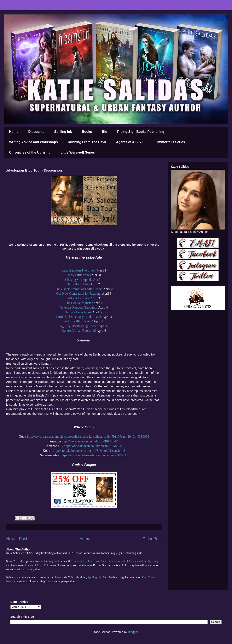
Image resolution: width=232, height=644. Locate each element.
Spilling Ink (63, 132)
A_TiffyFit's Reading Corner (79, 326)
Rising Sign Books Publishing (141, 132)
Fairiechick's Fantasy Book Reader (79, 317)
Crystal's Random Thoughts (79, 307)
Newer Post (17, 539)
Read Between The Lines (79, 270)
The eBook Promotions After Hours (79, 289)
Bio (105, 132)
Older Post (152, 539)
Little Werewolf (116, 561)
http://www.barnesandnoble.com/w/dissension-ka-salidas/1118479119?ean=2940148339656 (88, 437)
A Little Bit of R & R (79, 321)
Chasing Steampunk (79, 280)
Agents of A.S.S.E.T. (132, 142)
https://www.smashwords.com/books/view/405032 (94, 455)
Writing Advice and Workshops (33, 142)
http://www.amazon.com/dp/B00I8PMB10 (90, 441)
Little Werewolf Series (78, 152)
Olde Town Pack (96, 561)
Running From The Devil (87, 142)
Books (87, 132)
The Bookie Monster (79, 303)
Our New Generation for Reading (79, 294)
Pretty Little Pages (79, 275)
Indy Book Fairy (79, 284)
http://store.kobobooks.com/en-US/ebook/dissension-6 (89, 451)
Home (14, 132)
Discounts (36, 132)
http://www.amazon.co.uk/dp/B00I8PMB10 (93, 446)
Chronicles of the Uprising (30, 152)
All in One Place (79, 298)
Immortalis (79, 561)
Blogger (133, 632)
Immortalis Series (171, 142)
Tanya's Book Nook (78, 312)
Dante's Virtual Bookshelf (79, 331)
